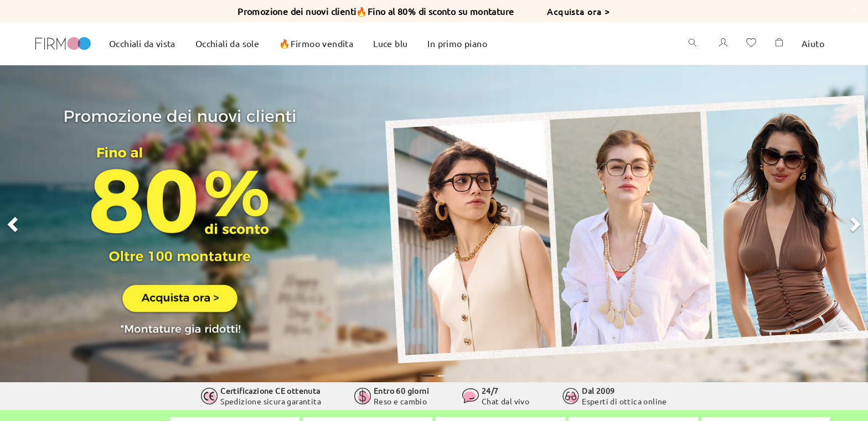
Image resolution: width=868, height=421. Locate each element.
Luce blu (390, 43)
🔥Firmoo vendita (316, 43)
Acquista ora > (578, 11)
